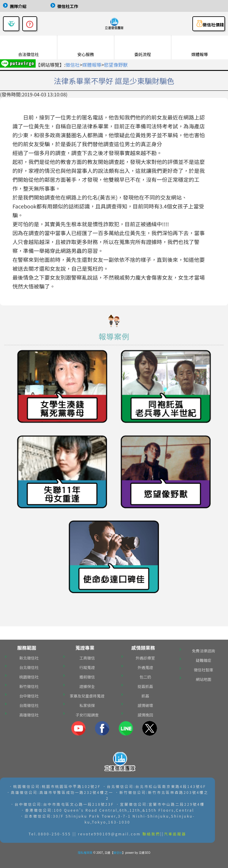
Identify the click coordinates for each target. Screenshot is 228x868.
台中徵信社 (29, 696)
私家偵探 (87, 705)
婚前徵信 (87, 677)
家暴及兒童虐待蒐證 (87, 696)
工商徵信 (87, 658)
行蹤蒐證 (87, 667)
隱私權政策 (85, 852)
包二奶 (145, 677)
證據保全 (87, 686)
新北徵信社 (29, 658)
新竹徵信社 (29, 686)
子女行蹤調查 (87, 715)
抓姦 (145, 696)
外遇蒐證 (145, 667)
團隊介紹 (18, 6)
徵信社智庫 (204, 670)
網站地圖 (203, 679)
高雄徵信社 (29, 715)
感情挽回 (145, 715)
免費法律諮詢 (203, 651)
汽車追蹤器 (175, 834)
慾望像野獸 (116, 65)
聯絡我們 (151, 834)
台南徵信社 (29, 705)
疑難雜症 (203, 660)
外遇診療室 (145, 658)
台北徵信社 (29, 667)
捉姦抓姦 (145, 686)
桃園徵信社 (29, 677)
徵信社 (72, 65)
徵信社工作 (68, 6)
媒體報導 (92, 65)
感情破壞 (145, 705)
